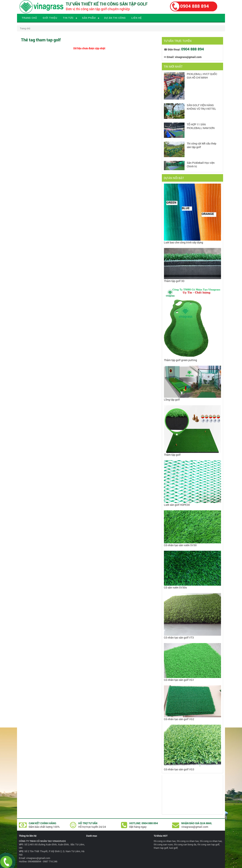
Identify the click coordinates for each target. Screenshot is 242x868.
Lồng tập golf (172, 400)
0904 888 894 (195, 6)
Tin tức (68, 18)
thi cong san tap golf (208, 844)
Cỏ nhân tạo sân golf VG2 (179, 719)
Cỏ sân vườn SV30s (175, 587)
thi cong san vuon (163, 844)
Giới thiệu (50, 18)
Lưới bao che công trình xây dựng (183, 242)
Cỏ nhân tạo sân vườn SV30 (180, 545)
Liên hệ (137, 18)
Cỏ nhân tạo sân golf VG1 (179, 680)
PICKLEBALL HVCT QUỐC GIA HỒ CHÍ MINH (202, 76)
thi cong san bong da (185, 844)
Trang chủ (29, 18)
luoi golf (173, 848)
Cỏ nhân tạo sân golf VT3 (179, 637)
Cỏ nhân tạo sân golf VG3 (179, 769)
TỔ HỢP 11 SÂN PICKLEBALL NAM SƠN (201, 126)
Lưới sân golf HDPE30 (177, 505)
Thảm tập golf (172, 455)
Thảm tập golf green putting (180, 360)
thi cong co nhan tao (165, 841)
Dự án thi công (115, 18)
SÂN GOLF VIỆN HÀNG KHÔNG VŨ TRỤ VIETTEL (201, 107)
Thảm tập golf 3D (174, 281)
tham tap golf (161, 848)
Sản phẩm (89, 18)
